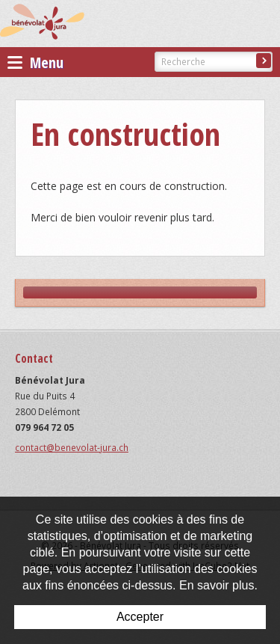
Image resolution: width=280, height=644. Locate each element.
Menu (35, 62)
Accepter (140, 617)
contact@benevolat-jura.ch (72, 448)
